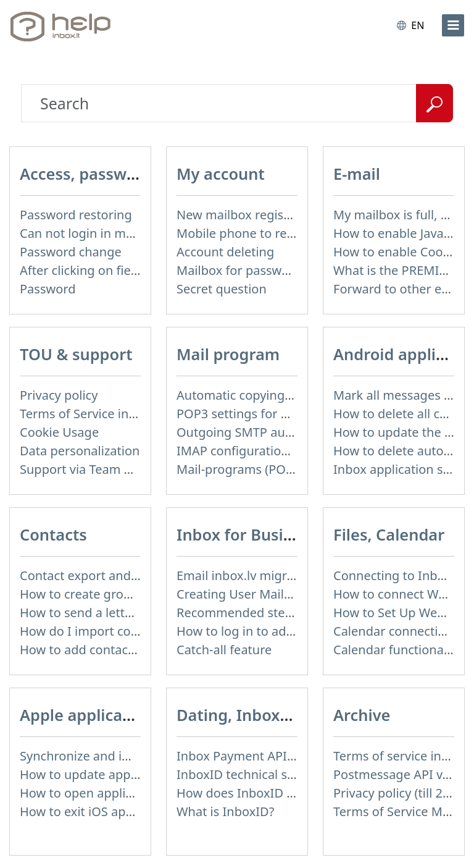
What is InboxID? (225, 811)
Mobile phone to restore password (276, 233)
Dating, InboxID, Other (263, 715)
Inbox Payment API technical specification (297, 756)
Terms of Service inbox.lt (90, 414)
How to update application (96, 774)
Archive (362, 715)
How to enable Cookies (399, 252)
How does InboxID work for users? (276, 793)
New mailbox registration (249, 215)
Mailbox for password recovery (265, 270)
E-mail (357, 174)
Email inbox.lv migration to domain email (295, 575)
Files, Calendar (389, 534)
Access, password (86, 174)
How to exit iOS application (98, 811)
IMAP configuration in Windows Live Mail (294, 451)
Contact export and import (97, 575)
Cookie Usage (59, 432)
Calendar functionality (397, 650)
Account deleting (225, 252)
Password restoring (76, 215)
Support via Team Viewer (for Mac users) (136, 469)
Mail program (228, 354)
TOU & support (76, 354)
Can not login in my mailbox (101, 233)
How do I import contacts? (96, 631)
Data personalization (80, 451)
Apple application (86, 715)
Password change (71, 252)
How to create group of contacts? (115, 594)
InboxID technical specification (265, 774)
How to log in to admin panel (260, 631)
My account (221, 174)
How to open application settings (115, 793)
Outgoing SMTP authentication (266, 432)
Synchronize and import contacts (115, 756)
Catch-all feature (224, 650)
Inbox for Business (247, 534)
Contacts (53, 534)
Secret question (222, 289)
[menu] (453, 25)
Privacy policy (59, 395)
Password (48, 289)
